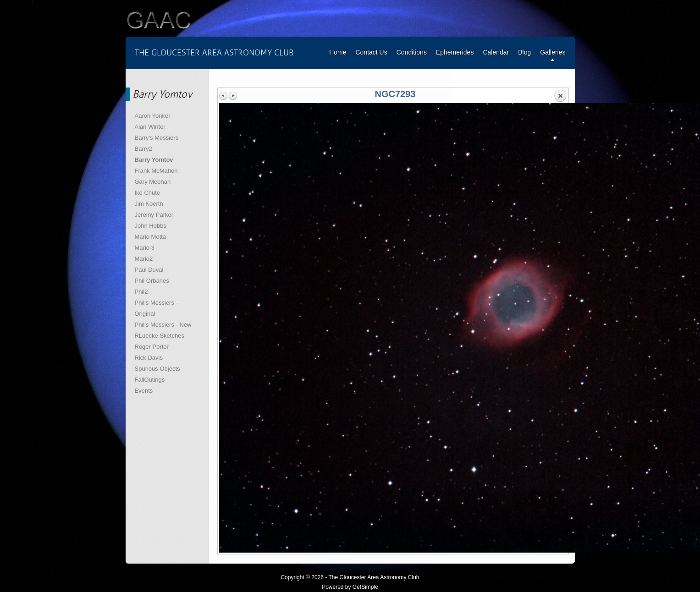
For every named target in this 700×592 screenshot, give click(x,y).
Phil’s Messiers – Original (157, 308)
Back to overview (560, 96)
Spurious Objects (157, 369)
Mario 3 (145, 248)
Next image (233, 96)
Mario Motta (151, 237)
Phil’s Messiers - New (163, 325)
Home (338, 52)
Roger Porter (152, 347)
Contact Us (371, 52)
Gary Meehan (153, 182)
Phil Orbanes (152, 281)
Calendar (496, 52)
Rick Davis (149, 358)
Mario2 (144, 259)
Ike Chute (148, 193)
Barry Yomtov (154, 160)
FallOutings (150, 380)
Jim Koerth (149, 204)
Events (144, 391)
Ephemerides (455, 52)
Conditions (412, 52)
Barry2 (143, 149)
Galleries (553, 52)
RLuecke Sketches (160, 336)
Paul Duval (149, 270)
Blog (524, 52)
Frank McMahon (156, 171)
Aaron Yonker (153, 116)
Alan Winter (150, 127)
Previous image (224, 96)
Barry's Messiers (157, 138)
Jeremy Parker (154, 215)
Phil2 (141, 292)
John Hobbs (151, 226)
